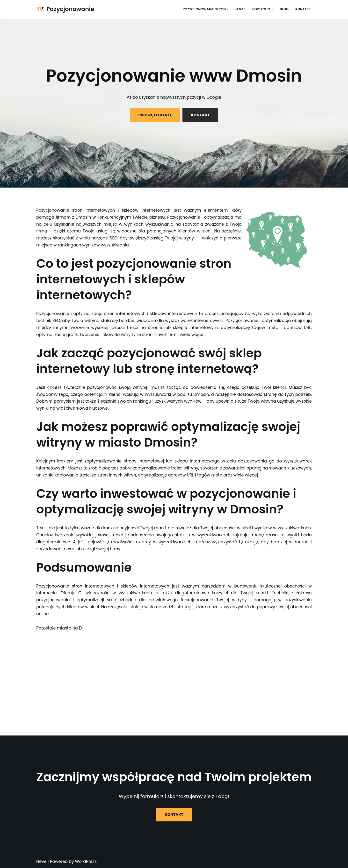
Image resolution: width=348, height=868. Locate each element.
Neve (41, 861)
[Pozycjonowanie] (65, 9)
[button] (228, 9)
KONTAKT (200, 115)
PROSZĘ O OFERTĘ (155, 115)
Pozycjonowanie (53, 210)
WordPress (86, 861)
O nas (240, 9)
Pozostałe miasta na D (59, 628)
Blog (284, 9)
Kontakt (303, 9)
